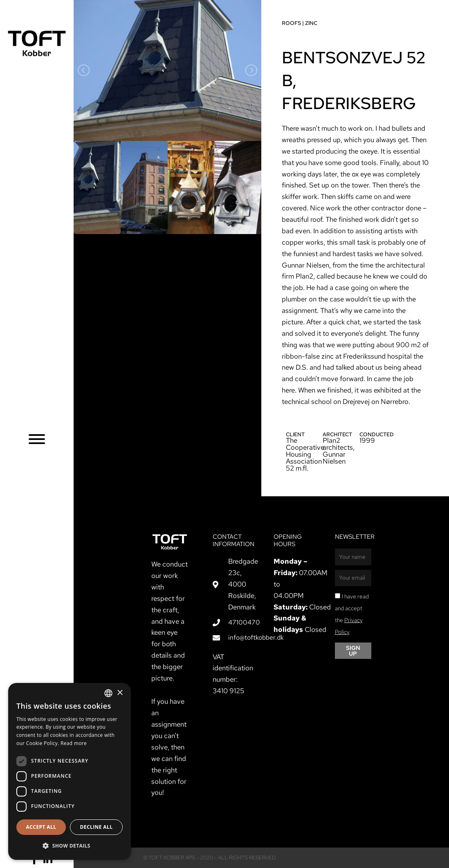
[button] (70, 846)
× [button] (120, 693)
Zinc (311, 23)
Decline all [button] (97, 827)
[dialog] (70, 771)
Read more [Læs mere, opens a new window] (74, 743)
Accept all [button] (41, 827)
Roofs (291, 23)
